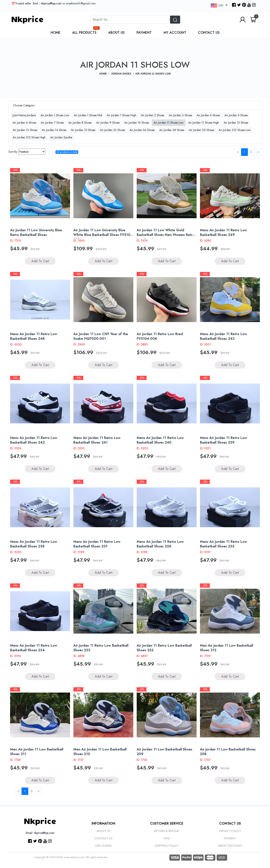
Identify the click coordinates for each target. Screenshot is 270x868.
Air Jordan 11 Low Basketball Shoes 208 (228, 752)
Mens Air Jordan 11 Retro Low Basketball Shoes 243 (223, 336)
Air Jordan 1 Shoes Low (55, 115)
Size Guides (103, 846)
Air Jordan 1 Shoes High (121, 115)
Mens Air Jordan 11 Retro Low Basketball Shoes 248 (34, 336)
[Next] (258, 152)
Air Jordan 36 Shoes (142, 130)
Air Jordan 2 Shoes (153, 115)
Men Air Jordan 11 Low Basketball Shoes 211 (37, 752)
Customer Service (167, 823)
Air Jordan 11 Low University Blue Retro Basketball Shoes (36, 232)
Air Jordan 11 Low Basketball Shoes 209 (165, 752)
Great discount (230, 846)
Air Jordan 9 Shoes (108, 123)
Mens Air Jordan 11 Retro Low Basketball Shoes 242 (34, 440)
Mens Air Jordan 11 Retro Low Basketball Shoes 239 (223, 440)
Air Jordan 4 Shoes (208, 115)
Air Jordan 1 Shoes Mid (88, 115)
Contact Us (209, 33)
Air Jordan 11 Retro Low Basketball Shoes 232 (164, 648)
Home (55, 33)
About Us (116, 33)
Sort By (13, 152)
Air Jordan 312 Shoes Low (235, 130)
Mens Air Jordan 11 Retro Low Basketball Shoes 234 (34, 648)
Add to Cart (40, 261)
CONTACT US (230, 823)
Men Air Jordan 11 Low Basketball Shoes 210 (100, 752)
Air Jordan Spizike (61, 137)
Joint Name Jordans (24, 115)
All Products (85, 33)
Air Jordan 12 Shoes (236, 123)
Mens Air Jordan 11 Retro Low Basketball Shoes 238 (34, 544)
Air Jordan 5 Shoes (236, 115)
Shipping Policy (167, 846)
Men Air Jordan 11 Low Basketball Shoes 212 (227, 648)
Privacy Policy (230, 831)
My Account (175, 33)
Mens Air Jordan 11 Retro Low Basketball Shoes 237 (97, 544)
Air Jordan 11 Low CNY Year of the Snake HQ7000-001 (101, 336)
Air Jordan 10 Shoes (137, 123)
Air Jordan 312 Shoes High (29, 137)
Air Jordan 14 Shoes (54, 130)
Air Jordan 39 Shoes (201, 130)
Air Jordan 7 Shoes (52, 123)
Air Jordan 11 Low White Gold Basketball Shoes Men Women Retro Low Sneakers (166, 235)
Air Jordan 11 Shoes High (204, 123)
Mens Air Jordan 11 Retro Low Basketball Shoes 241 (97, 440)
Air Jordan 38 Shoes (172, 130)
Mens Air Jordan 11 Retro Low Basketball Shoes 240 (160, 440)
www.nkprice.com (74, 857)
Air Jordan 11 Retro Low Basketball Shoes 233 (101, 648)
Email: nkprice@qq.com (40, 833)
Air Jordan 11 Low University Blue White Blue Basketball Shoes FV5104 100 (103, 235)
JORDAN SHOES (121, 74)
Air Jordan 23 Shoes (112, 130)
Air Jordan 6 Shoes (24, 123)
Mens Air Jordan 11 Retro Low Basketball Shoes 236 (160, 544)
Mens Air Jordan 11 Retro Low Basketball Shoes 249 (223, 232)
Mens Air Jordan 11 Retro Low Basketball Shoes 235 (223, 544)
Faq (167, 838)
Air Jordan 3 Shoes (180, 115)
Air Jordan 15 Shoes (83, 130)
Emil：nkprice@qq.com (47, 3)
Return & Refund (167, 831)
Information (103, 823)
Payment (144, 33)
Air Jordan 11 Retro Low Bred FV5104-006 (160, 336)
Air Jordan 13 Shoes (25, 130)
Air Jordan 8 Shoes (80, 123)
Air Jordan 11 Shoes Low (169, 123)
